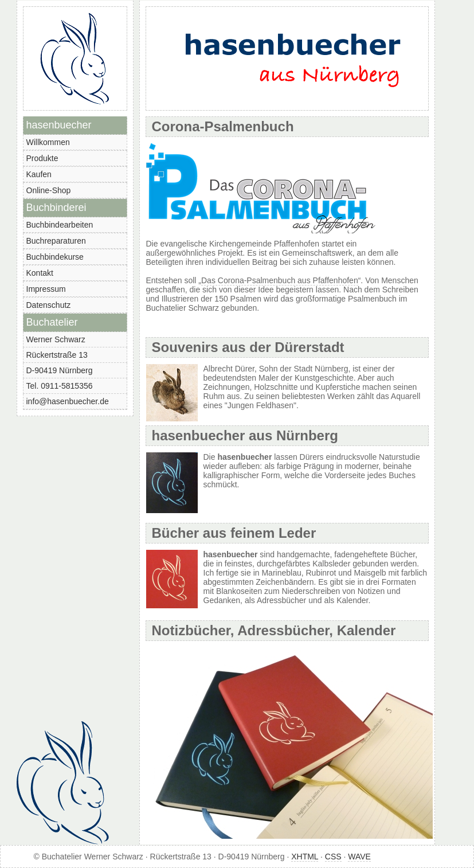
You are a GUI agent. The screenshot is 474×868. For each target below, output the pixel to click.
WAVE (359, 857)
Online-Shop (49, 190)
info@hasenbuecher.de (68, 401)
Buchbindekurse (55, 257)
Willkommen (48, 142)
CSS (333, 857)
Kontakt (40, 273)
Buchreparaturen (56, 241)
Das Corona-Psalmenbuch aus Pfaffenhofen (280, 280)
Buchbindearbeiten (60, 225)
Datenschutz (49, 305)
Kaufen (39, 174)
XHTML (305, 857)
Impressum (46, 289)
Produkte (42, 158)
